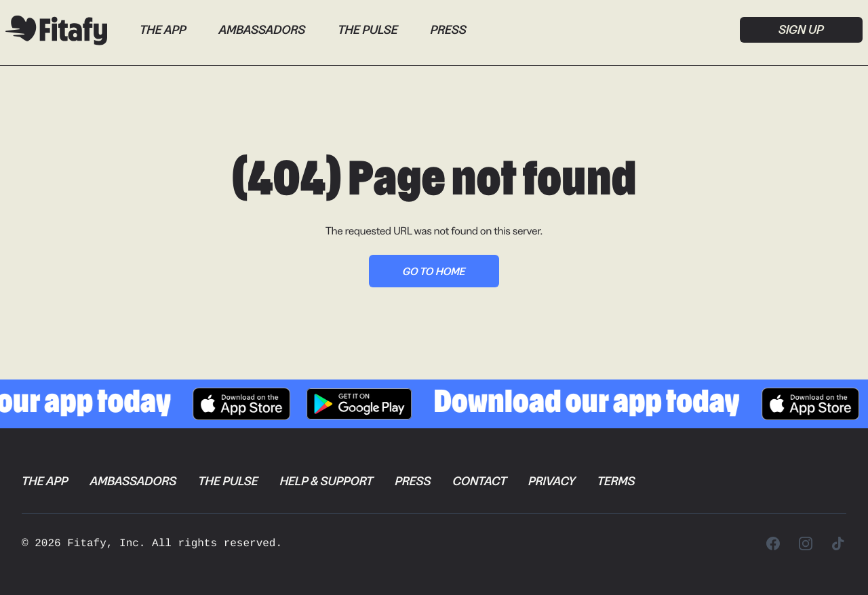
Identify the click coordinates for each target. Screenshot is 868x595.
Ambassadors (262, 30)
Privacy (552, 481)
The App (163, 30)
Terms (616, 481)
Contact (479, 481)
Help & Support (327, 481)
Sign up (801, 30)
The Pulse (368, 30)
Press (449, 30)
